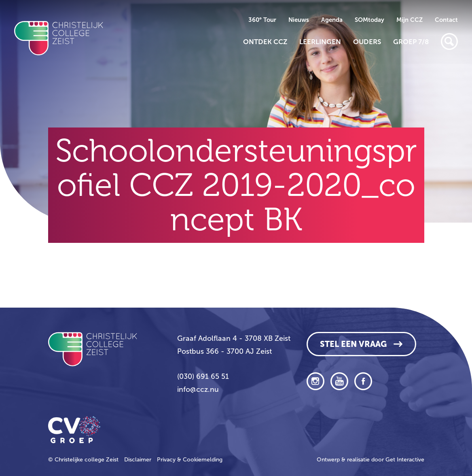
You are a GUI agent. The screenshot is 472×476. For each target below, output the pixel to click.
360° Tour (262, 20)
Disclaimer (138, 460)
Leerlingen (320, 42)
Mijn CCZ (410, 20)
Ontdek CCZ (265, 42)
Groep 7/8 (411, 42)
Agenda (332, 20)
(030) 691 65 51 (203, 376)
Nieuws (299, 20)
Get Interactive (405, 460)
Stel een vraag (353, 344)
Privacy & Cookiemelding (190, 460)
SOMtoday (369, 20)
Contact (446, 20)
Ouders (367, 42)
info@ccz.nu (198, 389)
